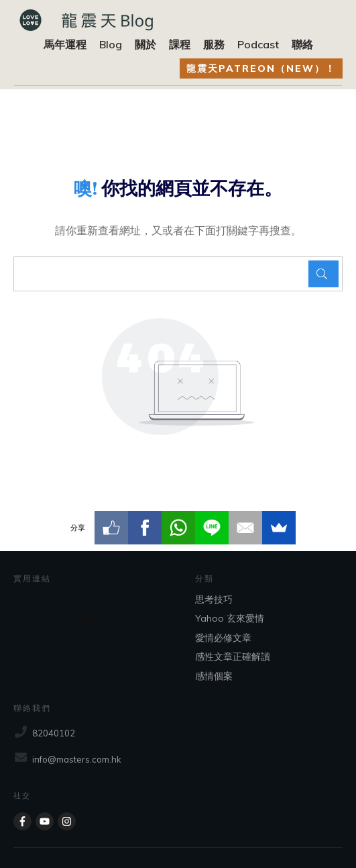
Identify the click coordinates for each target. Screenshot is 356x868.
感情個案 (214, 676)
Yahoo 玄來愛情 (230, 618)
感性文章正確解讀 (233, 657)
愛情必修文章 (223, 638)
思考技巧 (214, 599)
